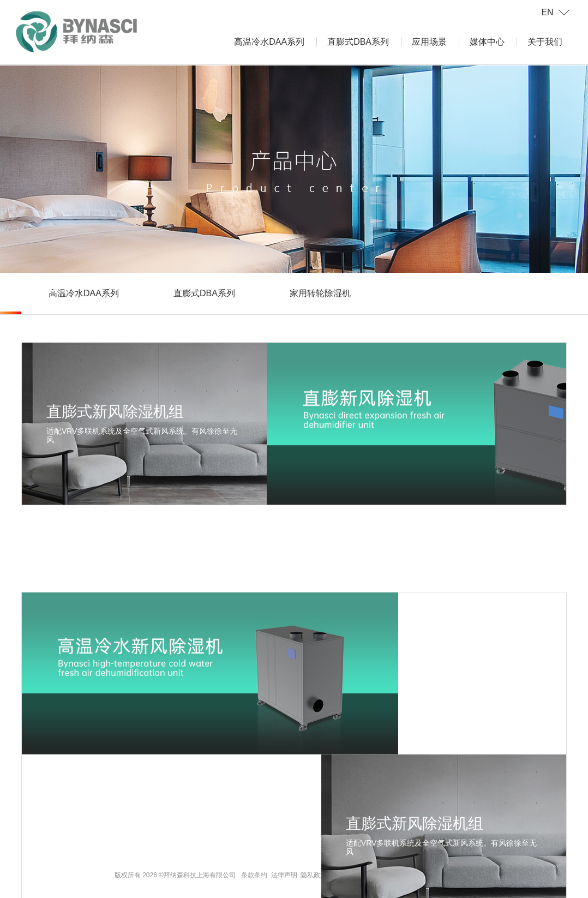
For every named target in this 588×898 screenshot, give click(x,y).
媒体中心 (487, 42)
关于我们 (545, 42)
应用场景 (429, 42)
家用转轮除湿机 (320, 293)
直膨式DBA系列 (358, 42)
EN (547, 12)
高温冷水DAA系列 (269, 42)
